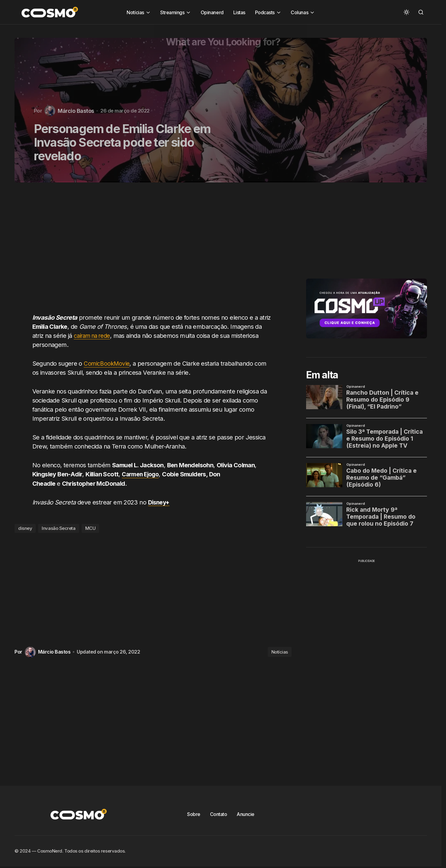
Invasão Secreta (58, 528)
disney (25, 528)
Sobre (194, 814)
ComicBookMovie (107, 364)
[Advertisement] (155, 251)
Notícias (280, 652)
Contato (219, 814)
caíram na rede (94, 336)
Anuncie (246, 814)
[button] (406, 12)
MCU (90, 528)
